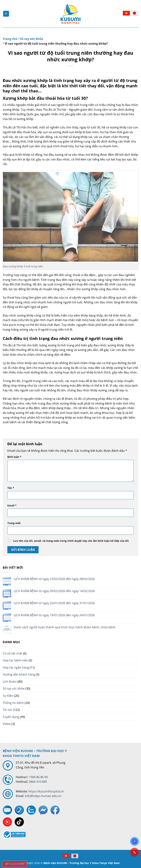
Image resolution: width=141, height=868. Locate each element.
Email (12, 505)
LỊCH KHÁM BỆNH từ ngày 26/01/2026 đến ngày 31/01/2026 (54, 603)
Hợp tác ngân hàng (16, 667)
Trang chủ (10, 39)
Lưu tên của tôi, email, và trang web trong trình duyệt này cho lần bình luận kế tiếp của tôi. (71, 541)
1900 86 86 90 (38, 777)
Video (7, 724)
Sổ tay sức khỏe (31, 39)
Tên (11, 488)
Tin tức (8, 710)
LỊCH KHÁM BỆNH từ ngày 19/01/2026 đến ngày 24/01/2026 (54, 615)
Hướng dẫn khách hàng (19, 674)
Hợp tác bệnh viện (15, 660)
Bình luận (14, 457)
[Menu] (6, 14)
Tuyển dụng (11, 717)
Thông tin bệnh (13, 703)
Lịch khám (10, 682)
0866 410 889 (38, 782)
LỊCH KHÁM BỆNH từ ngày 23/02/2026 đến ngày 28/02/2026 (54, 579)
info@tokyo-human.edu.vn (43, 796)
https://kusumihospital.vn (46, 791)
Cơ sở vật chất (12, 653)
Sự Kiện (8, 696)
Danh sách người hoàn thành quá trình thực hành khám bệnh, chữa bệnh (65, 627)
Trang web (14, 523)
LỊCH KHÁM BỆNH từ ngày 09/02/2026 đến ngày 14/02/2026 (54, 591)
